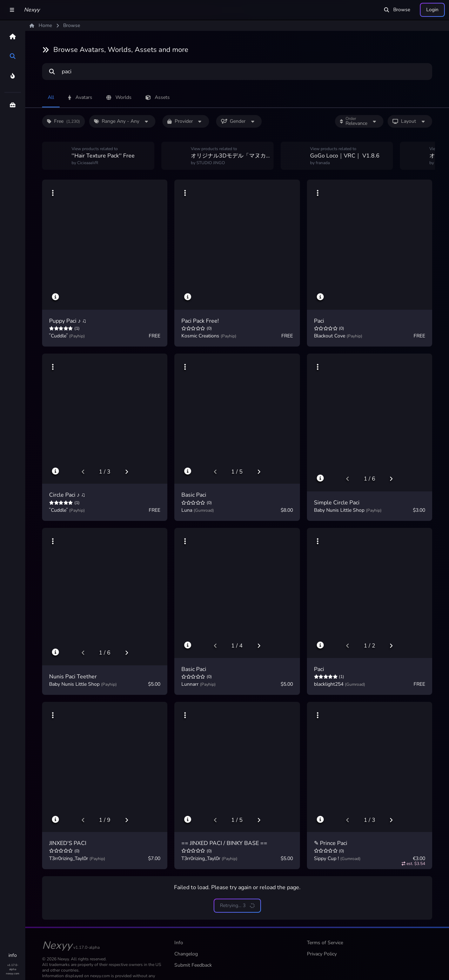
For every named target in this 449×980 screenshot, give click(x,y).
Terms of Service (325, 943)
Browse (397, 10)
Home (41, 25)
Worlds (119, 97)
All (51, 97)
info (13, 955)
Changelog (186, 954)
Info (179, 943)
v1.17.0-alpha (13, 967)
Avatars (80, 97)
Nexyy (32, 10)
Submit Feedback (193, 965)
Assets (158, 97)
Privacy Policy (322, 954)
